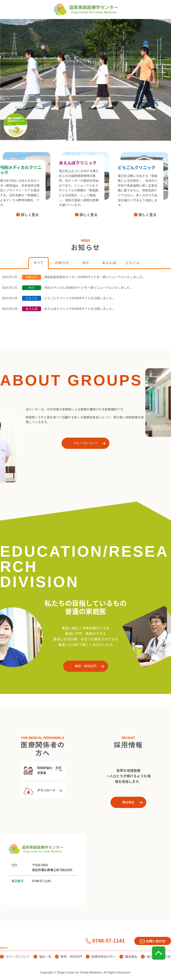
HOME (14, 25)
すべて (38, 263)
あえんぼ (109, 263)
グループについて (46, 25)
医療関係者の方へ (149, 25)
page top (159, 953)
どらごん (133, 263)
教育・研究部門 (111, 25)
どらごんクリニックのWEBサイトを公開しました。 (80, 298)
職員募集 (128, 802)
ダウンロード (40, 790)
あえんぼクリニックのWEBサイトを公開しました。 (80, 309)
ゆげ (86, 263)
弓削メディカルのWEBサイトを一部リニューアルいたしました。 (88, 288)
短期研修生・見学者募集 (43, 770)
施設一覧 (79, 25)
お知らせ (62, 263)
